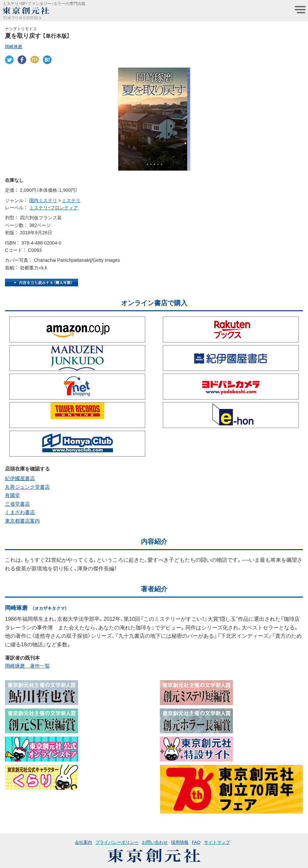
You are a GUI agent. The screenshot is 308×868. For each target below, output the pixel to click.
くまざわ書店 (20, 512)
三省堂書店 (17, 504)
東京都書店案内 (22, 521)
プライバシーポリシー (117, 842)
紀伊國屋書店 (20, 478)
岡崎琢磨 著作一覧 (27, 666)
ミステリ (71, 200)
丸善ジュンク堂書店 (27, 487)
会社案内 (83, 842)
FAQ (196, 842)
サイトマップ (217, 842)
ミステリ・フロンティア (54, 207)
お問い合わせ (155, 842)
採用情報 (180, 842)
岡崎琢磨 (14, 46)
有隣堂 (12, 495)
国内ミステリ (43, 200)
